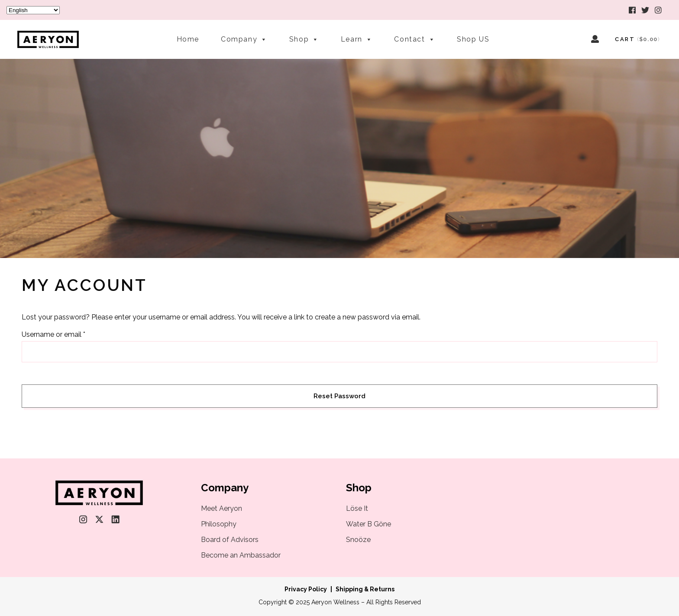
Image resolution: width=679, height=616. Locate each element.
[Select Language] (33, 10)
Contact (415, 35)
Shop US (473, 38)
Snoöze (358, 540)
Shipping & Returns (365, 589)
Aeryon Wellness (335, 602)
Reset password (339, 396)
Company (244, 35)
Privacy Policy (306, 589)
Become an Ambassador (241, 555)
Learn (357, 35)
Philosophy (219, 524)
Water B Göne (369, 524)
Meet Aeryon (221, 508)
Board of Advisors (230, 540)
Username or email (53, 334)
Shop (304, 35)
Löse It (357, 508)
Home (188, 38)
